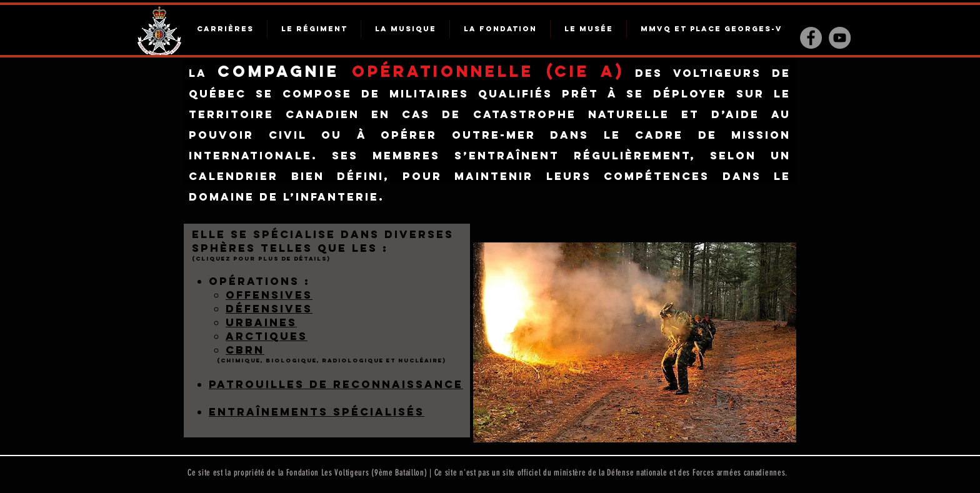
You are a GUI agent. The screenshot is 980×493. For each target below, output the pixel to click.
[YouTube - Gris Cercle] (840, 38)
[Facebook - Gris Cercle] (811, 38)
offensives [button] (269, 295)
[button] (269, 309)
